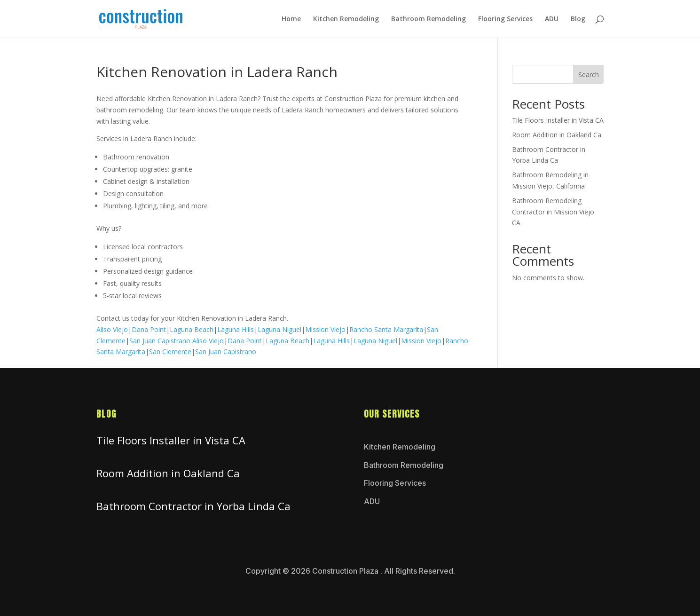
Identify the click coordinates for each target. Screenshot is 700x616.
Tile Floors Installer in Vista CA (558, 120)
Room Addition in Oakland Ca (557, 135)
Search (589, 75)
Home (291, 19)
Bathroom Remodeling (429, 19)
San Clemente (170, 351)
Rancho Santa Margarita (386, 329)
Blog (578, 19)
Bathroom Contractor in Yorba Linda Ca (193, 506)
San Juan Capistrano (160, 341)
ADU (552, 19)
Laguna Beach (192, 329)
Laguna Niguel (279, 329)
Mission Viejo (325, 329)
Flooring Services (505, 19)
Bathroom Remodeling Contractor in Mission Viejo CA (553, 212)
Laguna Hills (236, 329)
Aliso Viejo (112, 329)
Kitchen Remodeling (346, 19)
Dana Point (149, 329)
